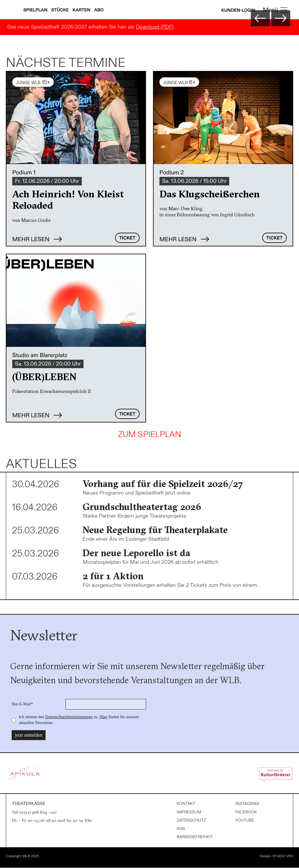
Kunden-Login (238, 11)
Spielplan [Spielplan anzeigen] (36, 10)
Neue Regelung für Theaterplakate (155, 530)
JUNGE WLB (33, 82)
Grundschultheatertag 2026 (142, 507)
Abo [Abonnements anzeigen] (99, 10)
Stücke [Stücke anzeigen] (61, 10)
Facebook (246, 812)
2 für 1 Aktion (113, 576)
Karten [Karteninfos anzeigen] (82, 10)
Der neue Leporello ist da (136, 553)
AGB (181, 829)
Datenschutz (191, 820)
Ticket (127, 238)
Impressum (189, 812)
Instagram (247, 804)
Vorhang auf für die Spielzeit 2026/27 (163, 484)
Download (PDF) (155, 27)
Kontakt (186, 804)
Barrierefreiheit (195, 837)
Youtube (245, 820)
